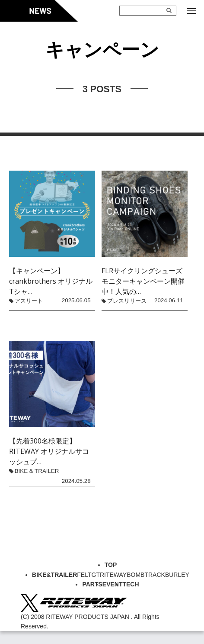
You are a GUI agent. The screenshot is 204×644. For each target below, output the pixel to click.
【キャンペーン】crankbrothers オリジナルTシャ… (51, 281)
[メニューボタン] (191, 11)
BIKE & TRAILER (37, 471)
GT (96, 575)
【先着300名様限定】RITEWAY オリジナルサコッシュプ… (49, 451)
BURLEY (177, 575)
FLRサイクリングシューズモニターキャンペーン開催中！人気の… (143, 281)
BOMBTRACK (146, 575)
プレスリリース (127, 301)
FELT (84, 575)
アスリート (29, 301)
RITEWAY (113, 575)
